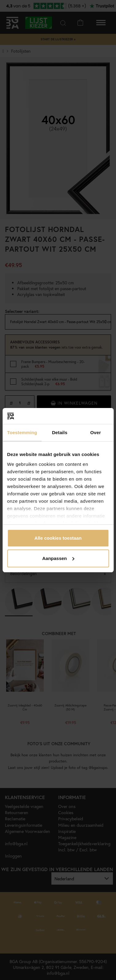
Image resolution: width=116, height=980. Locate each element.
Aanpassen (58, 558)
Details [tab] (60, 432)
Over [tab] (96, 432)
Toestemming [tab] (22, 432)
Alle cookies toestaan (58, 538)
